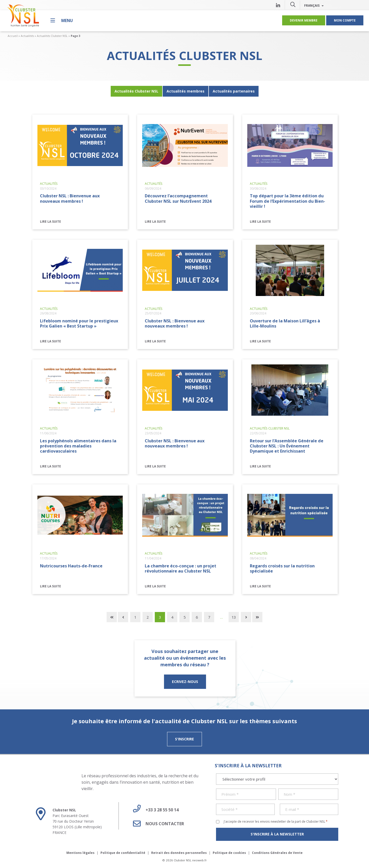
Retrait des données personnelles (179, 853)
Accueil (13, 36)
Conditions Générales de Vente (277, 853)
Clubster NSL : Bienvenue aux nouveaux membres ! (70, 198)
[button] (293, 4)
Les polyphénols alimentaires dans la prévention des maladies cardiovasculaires (78, 446)
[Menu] (62, 20)
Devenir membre (304, 20)
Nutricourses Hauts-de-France (71, 566)
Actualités (27, 36)
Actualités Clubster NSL (52, 36)
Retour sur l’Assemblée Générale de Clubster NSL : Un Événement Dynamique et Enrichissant (287, 446)
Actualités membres (186, 91)
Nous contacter (157, 824)
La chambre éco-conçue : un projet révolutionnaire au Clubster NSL (181, 568)
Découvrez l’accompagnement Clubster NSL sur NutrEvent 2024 (178, 198)
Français (314, 5)
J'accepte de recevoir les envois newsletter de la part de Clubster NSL (276, 821)
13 (234, 617)
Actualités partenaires (234, 91)
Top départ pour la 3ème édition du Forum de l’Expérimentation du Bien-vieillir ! (288, 201)
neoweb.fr (199, 860)
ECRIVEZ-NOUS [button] (185, 682)
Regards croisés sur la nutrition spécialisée (282, 568)
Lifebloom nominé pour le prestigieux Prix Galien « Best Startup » (79, 323)
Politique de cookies (229, 853)
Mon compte (345, 20)
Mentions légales (80, 853)
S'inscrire (184, 739)
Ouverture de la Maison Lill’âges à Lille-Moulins (285, 323)
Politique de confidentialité (123, 853)
